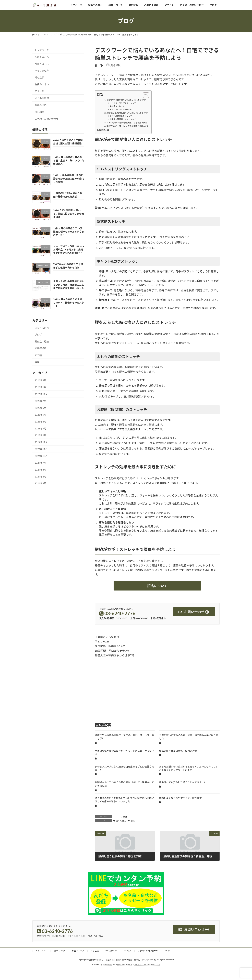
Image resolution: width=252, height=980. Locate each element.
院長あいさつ (42, 84)
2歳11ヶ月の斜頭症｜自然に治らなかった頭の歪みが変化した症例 (68, 179)
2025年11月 (41, 394)
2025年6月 (40, 408)
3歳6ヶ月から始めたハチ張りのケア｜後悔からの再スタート (68, 303)
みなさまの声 (42, 71)
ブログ (116, 817)
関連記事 (104, 130)
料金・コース (42, 64)
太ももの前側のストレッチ (121, 116)
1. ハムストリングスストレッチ (123, 103)
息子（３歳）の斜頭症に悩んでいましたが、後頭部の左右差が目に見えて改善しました (68, 285)
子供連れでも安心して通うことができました (183, 782)
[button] (157, 586)
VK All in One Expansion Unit (147, 965)
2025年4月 (40, 422)
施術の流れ (41, 105)
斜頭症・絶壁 (42, 342)
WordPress (107, 965)
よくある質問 (42, 98)
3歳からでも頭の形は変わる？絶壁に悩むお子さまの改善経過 (68, 214)
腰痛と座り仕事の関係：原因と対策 (178, 751)
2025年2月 (40, 435)
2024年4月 (40, 477)
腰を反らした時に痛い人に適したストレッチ (127, 113)
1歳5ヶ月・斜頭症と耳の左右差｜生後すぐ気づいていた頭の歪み (68, 161)
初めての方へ (42, 57)
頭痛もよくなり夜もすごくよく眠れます (180, 798)
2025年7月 (40, 401)
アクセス (39, 91)
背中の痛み (121, 821)
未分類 (38, 355)
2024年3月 (40, 483)
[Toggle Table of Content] (144, 95)
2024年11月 (41, 449)
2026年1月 (40, 387)
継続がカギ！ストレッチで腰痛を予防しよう (127, 126)
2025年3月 (40, 428)
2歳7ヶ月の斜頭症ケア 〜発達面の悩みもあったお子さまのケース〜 (68, 232)
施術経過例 (41, 348)
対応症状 (39, 77)
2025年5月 (40, 415)
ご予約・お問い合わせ (46, 119)
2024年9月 (40, 463)
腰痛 (125, 817)
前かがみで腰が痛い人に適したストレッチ (126, 100)
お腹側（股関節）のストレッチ (123, 119)
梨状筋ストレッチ (117, 106)
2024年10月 (41, 456)
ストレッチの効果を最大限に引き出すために (127, 123)
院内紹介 (39, 112)
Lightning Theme (125, 965)
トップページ (42, 50)
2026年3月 (40, 380)
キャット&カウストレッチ (121, 109)
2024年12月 (41, 442)
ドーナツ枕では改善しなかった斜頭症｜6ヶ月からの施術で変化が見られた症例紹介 (68, 250)
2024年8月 (40, 470)
